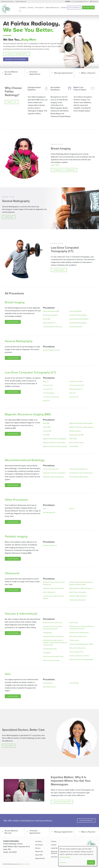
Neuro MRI (73, 439)
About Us (12, 102)
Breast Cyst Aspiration (50, 315)
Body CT (46, 381)
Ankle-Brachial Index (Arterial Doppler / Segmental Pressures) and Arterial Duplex (55, 643)
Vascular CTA (74, 397)
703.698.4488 (88, 8)
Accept (91, 862)
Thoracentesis (74, 640)
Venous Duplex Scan (76, 652)
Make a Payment (88, 73)
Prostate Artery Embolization (79, 633)
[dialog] (78, 856)
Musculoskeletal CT (76, 389)
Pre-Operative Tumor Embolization (81, 473)
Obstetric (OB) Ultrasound (78, 596)
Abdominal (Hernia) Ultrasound (53, 588)
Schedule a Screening (64, 170)
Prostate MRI (74, 446)
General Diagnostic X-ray (51, 350)
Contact (64, 7)
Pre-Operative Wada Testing (79, 477)
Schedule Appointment (17, 54)
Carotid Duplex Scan (50, 649)
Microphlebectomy (49, 687)
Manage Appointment (16, 59)
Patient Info (39, 852)
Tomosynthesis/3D (76, 327)
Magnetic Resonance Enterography (81, 427)
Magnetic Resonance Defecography (55, 446)
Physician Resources (21, 1)
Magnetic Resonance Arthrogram (54, 443)
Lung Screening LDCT (77, 385)
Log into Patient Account (81, 1)
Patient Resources (52, 7)
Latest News (55, 848)
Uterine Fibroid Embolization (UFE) (81, 644)
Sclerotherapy (74, 683)
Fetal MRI (46, 435)
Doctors (31, 7)
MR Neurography (75, 431)
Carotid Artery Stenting (51, 469)
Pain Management (49, 512)
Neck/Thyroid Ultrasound (78, 592)
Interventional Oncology (51, 660)
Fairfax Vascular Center (7, 1)
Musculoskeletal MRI (76, 435)
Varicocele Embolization (78, 648)
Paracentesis (74, 623)
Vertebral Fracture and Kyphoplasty (81, 660)
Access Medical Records (11, 73)
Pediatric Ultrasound (50, 545)
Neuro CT (73, 393)
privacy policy (65, 857)
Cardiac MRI (47, 431)
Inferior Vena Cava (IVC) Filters (53, 656)
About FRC (39, 855)
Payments (95, 1)
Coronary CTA (48, 389)
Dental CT (46, 401)
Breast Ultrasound (49, 323)
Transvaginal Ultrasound (77, 600)
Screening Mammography (78, 323)
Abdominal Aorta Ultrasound (53, 623)
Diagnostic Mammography (78, 315)
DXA (45, 509)
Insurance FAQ (56, 857)
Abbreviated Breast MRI (51, 311)
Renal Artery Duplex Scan (78, 636)
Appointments (74, 8)
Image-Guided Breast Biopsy (79, 319)
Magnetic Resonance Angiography (55, 439)
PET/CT (72, 509)
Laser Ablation (48, 683)
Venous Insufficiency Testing (79, 656)
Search (20, 11)
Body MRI (46, 423)
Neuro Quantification (76, 443)
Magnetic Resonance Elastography (81, 423)
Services (9, 217)
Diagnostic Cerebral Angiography (54, 473)
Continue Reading (62, 802)
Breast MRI (47, 319)
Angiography (47, 633)
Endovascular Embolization (79, 469)
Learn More (55, 165)
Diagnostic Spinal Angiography (53, 477)
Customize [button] (63, 862)
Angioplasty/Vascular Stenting (53, 636)
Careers (68, 1)
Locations (23, 7)
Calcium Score (48, 385)
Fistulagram (47, 653)
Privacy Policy (27, 864)
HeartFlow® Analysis (76, 381)
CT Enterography (49, 393)
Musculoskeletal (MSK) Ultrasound (81, 588)
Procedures (40, 7)
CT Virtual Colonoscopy (51, 397)
